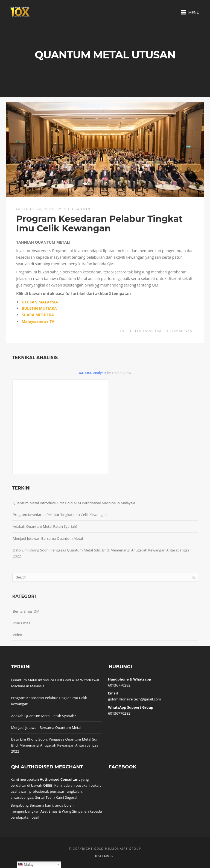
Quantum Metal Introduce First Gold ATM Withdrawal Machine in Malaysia (74, 503)
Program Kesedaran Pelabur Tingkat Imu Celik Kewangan (99, 223)
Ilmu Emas (21, 623)
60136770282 (119, 685)
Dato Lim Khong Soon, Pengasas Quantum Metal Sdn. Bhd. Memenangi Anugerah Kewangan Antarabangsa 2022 (101, 553)
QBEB (48, 785)
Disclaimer (104, 856)
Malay (26, 865)
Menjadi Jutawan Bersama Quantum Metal (48, 538)
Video (17, 635)
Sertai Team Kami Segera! (56, 797)
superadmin (77, 209)
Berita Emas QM (145, 331)
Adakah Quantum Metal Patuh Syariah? (45, 526)
